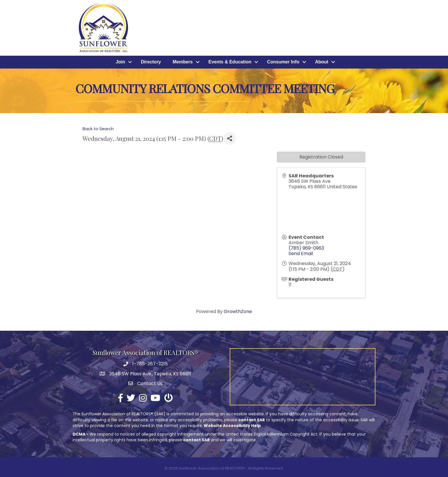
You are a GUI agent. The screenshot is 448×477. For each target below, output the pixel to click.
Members (183, 62)
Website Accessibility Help (232, 426)
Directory (151, 62)
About (322, 62)
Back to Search (98, 129)
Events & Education (230, 62)
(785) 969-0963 (306, 248)
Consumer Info (283, 62)
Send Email (301, 253)
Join (120, 62)
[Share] (230, 138)
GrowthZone (238, 311)
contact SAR (252, 420)
